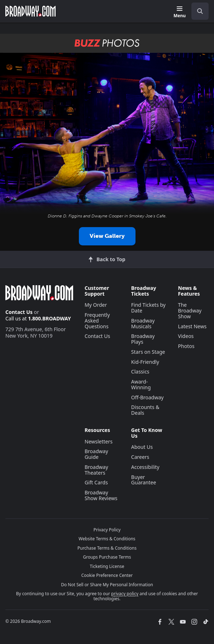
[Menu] (180, 12)
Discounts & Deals (145, 410)
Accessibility (145, 467)
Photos (186, 346)
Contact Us (19, 312)
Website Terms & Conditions (107, 539)
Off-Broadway (148, 397)
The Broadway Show (190, 311)
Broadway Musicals (143, 323)
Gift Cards (96, 482)
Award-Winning (141, 384)
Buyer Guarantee (144, 480)
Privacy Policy (107, 530)
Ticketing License (107, 566)
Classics (140, 372)
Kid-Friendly (145, 362)
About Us (142, 447)
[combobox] (197, 11)
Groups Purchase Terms (107, 557)
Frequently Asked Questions (97, 321)
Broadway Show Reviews (101, 495)
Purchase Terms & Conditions (107, 548)
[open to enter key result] (200, 11)
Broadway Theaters (96, 470)
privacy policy (125, 594)
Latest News (192, 326)
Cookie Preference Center (107, 575)
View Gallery (107, 236)
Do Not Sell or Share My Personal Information (107, 585)
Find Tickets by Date (148, 308)
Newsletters (99, 441)
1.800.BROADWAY (49, 318)
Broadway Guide (96, 454)
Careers (140, 457)
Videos (186, 336)
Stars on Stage (148, 352)
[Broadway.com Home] (30, 11)
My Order (96, 305)
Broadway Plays (143, 339)
